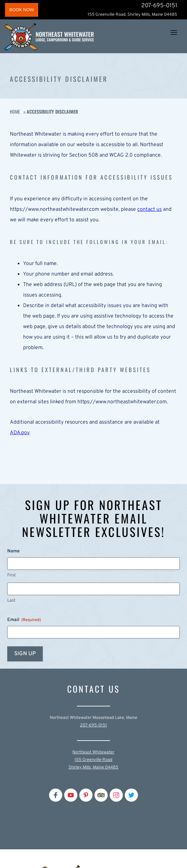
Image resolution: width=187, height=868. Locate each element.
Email (24, 620)
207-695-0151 (159, 6)
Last (11, 601)
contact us (149, 210)
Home (15, 111)
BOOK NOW (22, 10)
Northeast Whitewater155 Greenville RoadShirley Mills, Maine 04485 (93, 760)
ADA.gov (20, 433)
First (12, 575)
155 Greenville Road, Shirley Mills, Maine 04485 (132, 15)
